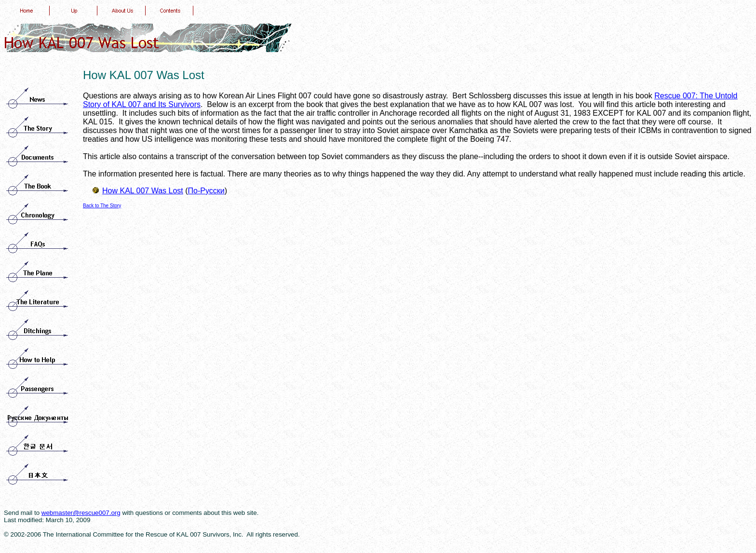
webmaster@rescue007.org (81, 513)
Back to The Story (102, 206)
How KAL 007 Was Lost (143, 191)
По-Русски (206, 191)
